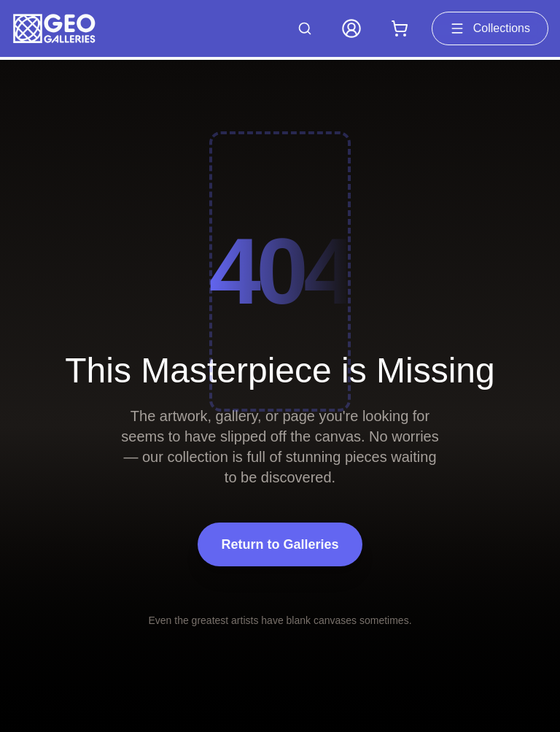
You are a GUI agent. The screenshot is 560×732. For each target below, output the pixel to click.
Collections (490, 28)
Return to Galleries (280, 544)
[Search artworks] (305, 28)
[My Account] (351, 28)
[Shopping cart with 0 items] (400, 28)
